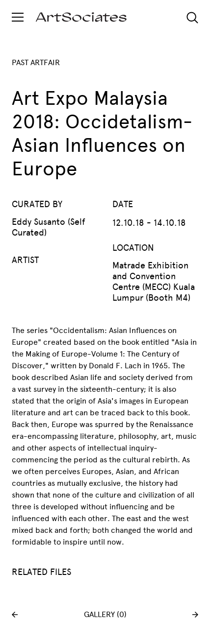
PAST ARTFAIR (36, 62)
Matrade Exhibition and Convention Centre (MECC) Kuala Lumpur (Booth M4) (154, 282)
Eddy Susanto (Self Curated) (49, 227)
